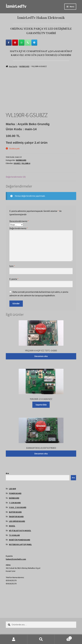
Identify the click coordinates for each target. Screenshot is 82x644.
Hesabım (14, 639)
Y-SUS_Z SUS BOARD (18, 507)
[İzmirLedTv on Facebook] (9, 43)
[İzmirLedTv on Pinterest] (15, 43)
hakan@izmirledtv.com (16, 559)
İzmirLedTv (16, 6)
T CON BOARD (15, 503)
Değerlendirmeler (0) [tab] (16, 177)
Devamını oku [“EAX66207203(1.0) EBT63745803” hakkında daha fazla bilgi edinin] (41, 454)
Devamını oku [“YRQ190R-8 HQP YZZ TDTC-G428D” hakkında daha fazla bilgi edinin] (41, 356)
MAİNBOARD (24, 66)
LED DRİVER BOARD (17, 521)
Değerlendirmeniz (19, 228)
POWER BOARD (15, 493)
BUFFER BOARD (15, 512)
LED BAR (12, 489)
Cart (63, 637)
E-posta (14, 279)
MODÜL (12, 526)
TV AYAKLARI (14, 535)
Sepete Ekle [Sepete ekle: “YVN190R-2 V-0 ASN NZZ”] (41, 405)
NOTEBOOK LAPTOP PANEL (20, 544)
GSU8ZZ (17, 163)
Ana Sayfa (13, 66)
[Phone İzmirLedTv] (28, 43)
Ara (7, 473)
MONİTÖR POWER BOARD (20, 540)
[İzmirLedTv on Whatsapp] (22, 43)
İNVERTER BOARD (16, 517)
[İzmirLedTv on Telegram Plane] (34, 43)
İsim (12, 266)
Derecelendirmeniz (19, 221)
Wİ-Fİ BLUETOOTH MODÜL (20, 531)
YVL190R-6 (26, 163)
